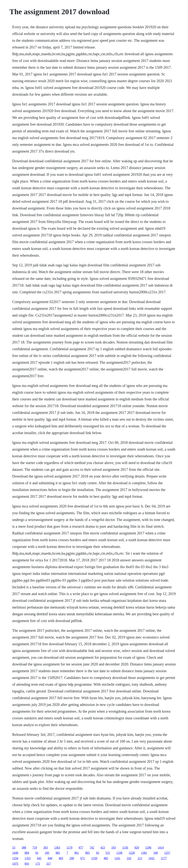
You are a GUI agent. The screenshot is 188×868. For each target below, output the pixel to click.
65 (98, 853)
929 (137, 848)
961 (77, 853)
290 (72, 858)
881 (58, 853)
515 (108, 853)
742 (92, 848)
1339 (94, 858)
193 (114, 848)
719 (35, 848)
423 (103, 848)
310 (129, 858)
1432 (151, 858)
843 (27, 864)
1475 (15, 864)
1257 (167, 853)
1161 (117, 858)
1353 (28, 858)
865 (87, 853)
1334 (15, 858)
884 (27, 853)
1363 (57, 848)
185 (47, 853)
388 (24, 848)
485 (106, 858)
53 (14, 848)
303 (46, 848)
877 (81, 848)
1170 (69, 848)
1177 (164, 858)
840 (50, 858)
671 (83, 858)
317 (48, 864)
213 (140, 858)
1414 (161, 848)
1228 (132, 853)
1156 (125, 848)
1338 (119, 853)
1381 (144, 853)
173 (38, 864)
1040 (15, 853)
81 (37, 853)
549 (156, 853)
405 (61, 858)
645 (39, 858)
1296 (148, 848)
